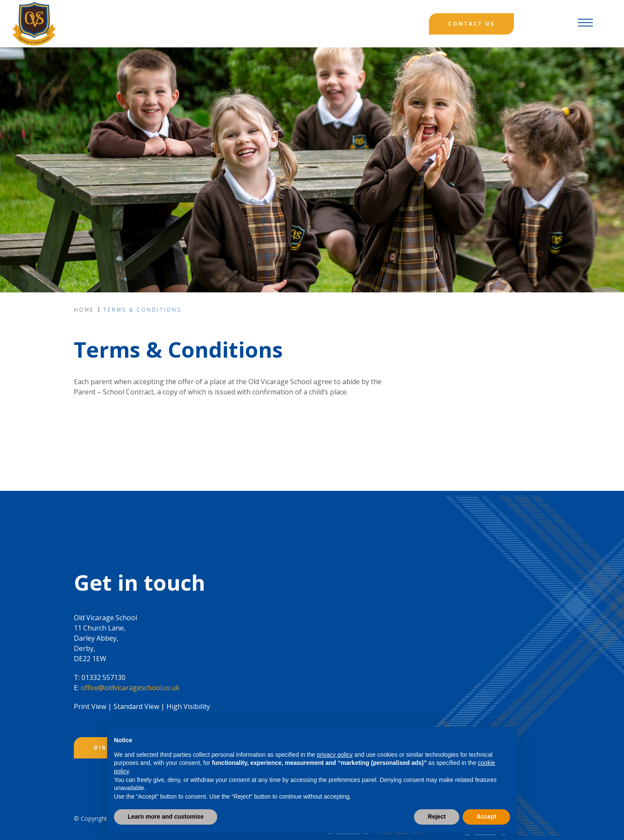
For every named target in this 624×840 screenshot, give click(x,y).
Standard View (136, 706)
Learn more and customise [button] (166, 817)
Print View (90, 706)
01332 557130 (104, 677)
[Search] (545, 24)
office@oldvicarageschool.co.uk (130, 688)
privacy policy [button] (335, 755)
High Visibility (188, 706)
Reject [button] (437, 817)
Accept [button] (486, 817)
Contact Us (471, 24)
